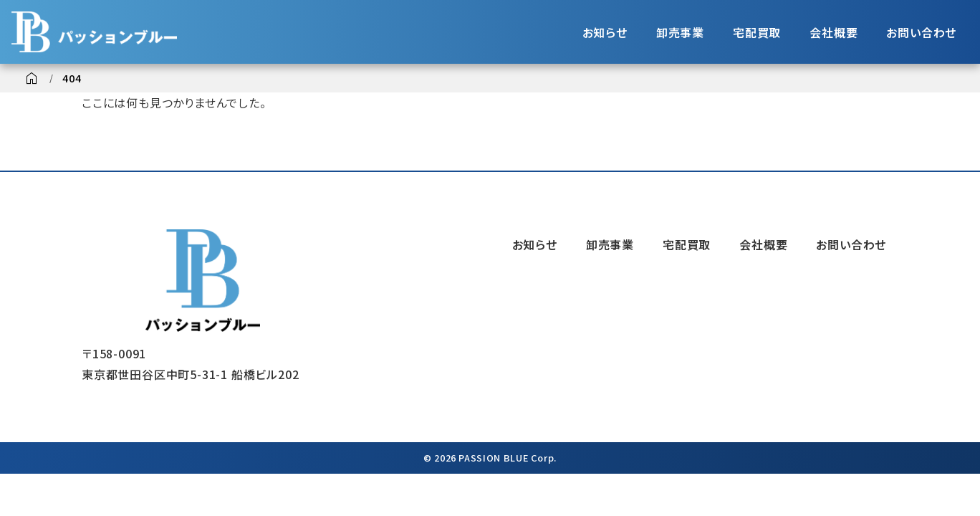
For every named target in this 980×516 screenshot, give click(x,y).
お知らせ (605, 32)
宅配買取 (757, 32)
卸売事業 (680, 32)
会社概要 (834, 32)
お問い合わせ (921, 32)
